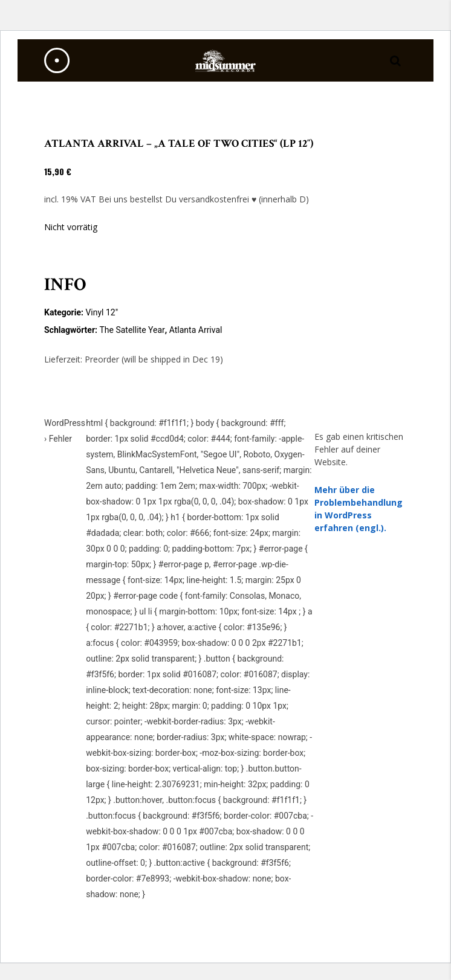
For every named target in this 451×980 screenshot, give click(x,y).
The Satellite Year (132, 330)
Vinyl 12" (102, 312)
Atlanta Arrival (196, 330)
